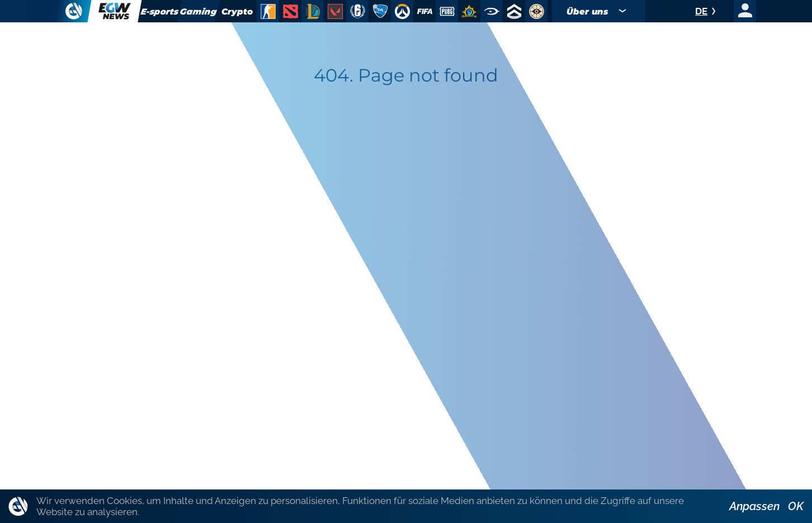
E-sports (159, 11)
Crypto (237, 11)
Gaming (199, 11)
